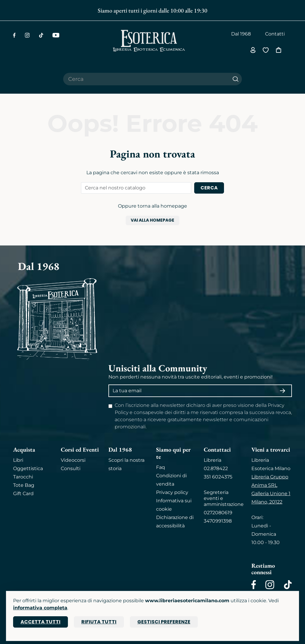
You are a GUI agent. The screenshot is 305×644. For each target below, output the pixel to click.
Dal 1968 (241, 34)
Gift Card (23, 494)
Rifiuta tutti (99, 622)
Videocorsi (73, 460)
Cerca (209, 188)
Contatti (275, 34)
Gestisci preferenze (164, 622)
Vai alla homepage (152, 220)
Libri (18, 460)
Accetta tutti (41, 622)
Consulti (71, 468)
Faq (161, 467)
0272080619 (218, 513)
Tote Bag (24, 485)
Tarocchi (23, 477)
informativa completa (40, 608)
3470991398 (218, 521)
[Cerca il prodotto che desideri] (146, 79)
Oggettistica (28, 468)
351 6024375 (218, 477)
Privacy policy (172, 492)
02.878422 (216, 468)
